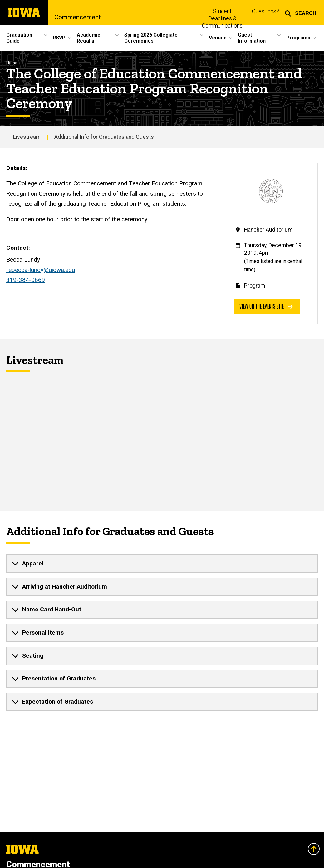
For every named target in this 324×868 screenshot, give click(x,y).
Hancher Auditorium (268, 230)
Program (255, 286)
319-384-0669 (26, 280)
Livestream (27, 137)
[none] (162, 564)
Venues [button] (218, 38)
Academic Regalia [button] (88, 38)
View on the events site (266, 306)
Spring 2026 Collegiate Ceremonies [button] (151, 38)
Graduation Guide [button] (19, 38)
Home (12, 63)
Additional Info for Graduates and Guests (104, 137)
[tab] (162, 564)
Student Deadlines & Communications (222, 18)
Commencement (78, 17)
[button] (300, 13)
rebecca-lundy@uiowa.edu (41, 270)
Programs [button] (298, 38)
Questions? (265, 11)
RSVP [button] (59, 38)
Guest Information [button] (252, 38)
